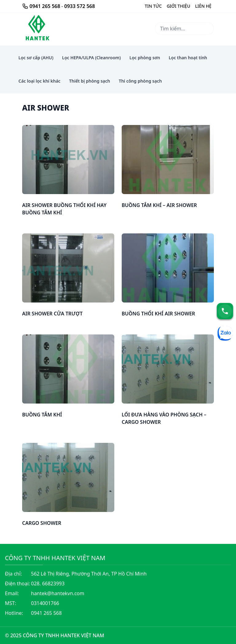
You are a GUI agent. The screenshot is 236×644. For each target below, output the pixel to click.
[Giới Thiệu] (153, 6)
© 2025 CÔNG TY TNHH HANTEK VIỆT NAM (55, 635)
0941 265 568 (45, 6)
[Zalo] (225, 333)
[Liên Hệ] (203, 6)
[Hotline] (225, 311)
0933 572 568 (80, 6)
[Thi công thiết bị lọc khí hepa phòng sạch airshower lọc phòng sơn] (37, 29)
